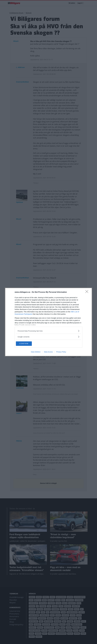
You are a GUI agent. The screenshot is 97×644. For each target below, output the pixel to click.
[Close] (88, 292)
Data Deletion (36, 352)
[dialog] (48, 322)
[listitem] (48, 331)
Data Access (48, 352)
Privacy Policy (61, 352)
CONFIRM (27, 344)
